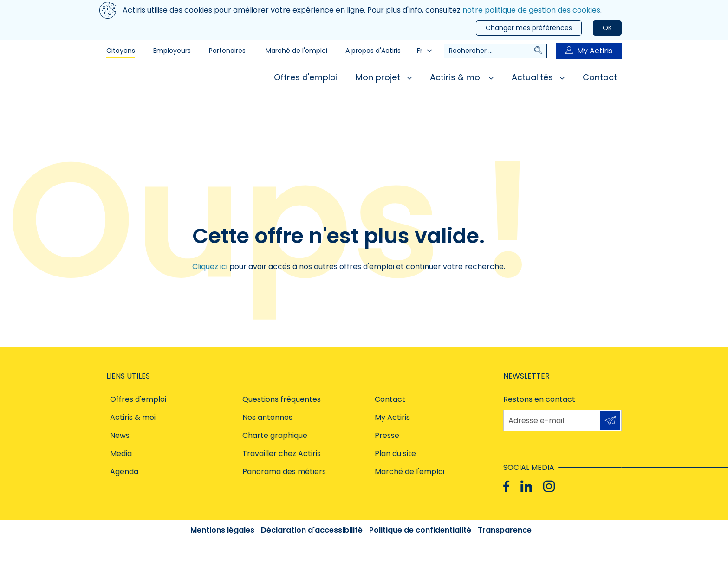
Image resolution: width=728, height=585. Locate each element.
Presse (387, 435)
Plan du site (395, 453)
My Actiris (589, 51)
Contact (600, 77)
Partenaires (227, 51)
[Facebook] (506, 486)
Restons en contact (539, 399)
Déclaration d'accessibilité (312, 530)
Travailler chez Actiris (282, 453)
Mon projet (384, 77)
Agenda (124, 472)
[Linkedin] (526, 486)
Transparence (505, 530)
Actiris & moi (462, 77)
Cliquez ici (210, 267)
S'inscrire (610, 420)
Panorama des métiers (284, 472)
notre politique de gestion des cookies (531, 10)
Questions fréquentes (282, 399)
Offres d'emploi (306, 77)
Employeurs (172, 51)
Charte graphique (275, 435)
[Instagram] (549, 486)
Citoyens (121, 51)
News (120, 435)
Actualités (538, 77)
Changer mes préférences (529, 28)
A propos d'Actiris (373, 51)
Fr (424, 51)
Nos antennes (267, 417)
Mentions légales (222, 530)
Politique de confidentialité (420, 530)
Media (121, 453)
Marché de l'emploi (296, 51)
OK (607, 28)
